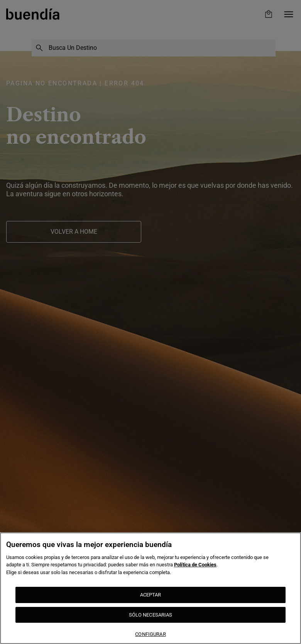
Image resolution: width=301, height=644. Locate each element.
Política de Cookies (195, 565)
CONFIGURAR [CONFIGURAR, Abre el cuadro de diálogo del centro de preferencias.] (150, 634)
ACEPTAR (151, 595)
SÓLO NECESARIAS (151, 615)
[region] (150, 588)
